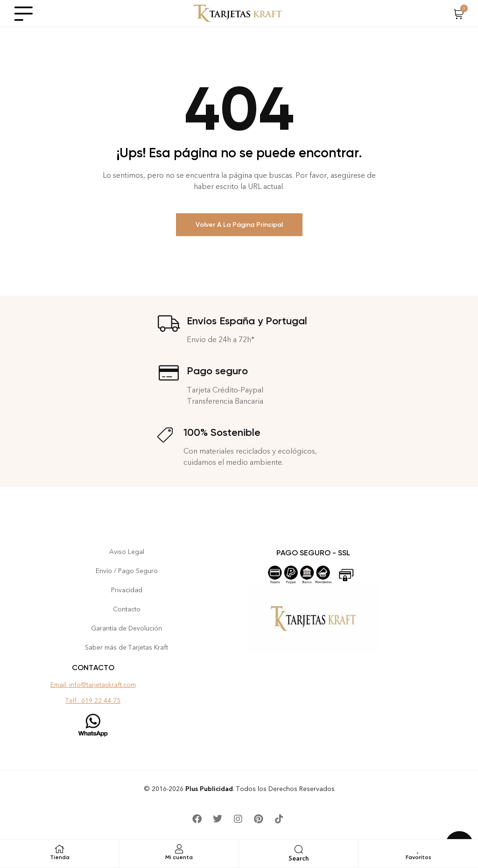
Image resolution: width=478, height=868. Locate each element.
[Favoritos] (418, 849)
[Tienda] (60, 849)
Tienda (60, 857)
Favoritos (418, 857)
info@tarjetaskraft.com (102, 685)
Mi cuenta (179, 857)
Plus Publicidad (209, 789)
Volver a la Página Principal (239, 225)
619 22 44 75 (101, 701)
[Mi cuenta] (179, 849)
